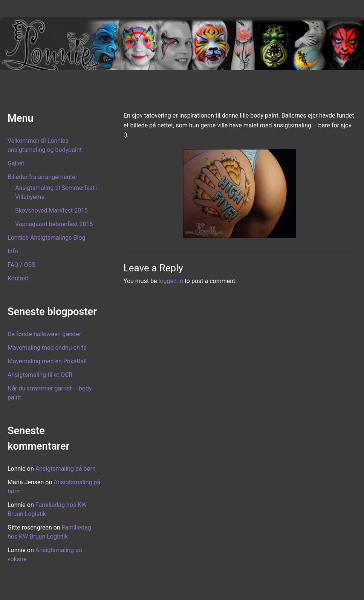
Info (13, 251)
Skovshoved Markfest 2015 (51, 210)
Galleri (16, 163)
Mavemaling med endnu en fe (47, 348)
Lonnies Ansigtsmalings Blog (46, 238)
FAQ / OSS (21, 265)
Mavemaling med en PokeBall (47, 361)
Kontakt (18, 278)
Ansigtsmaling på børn (66, 469)
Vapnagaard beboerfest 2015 (54, 224)
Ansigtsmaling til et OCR (40, 375)
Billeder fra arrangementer (42, 177)
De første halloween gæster (44, 334)
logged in (171, 281)
